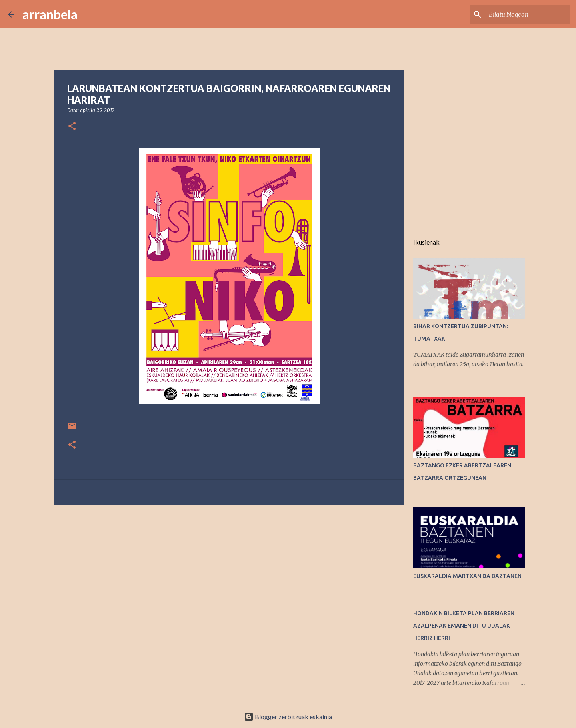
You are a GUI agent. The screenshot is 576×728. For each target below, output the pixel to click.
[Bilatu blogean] (528, 14)
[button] (72, 127)
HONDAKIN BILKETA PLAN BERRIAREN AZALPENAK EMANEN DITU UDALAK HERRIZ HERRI (464, 626)
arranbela (50, 14)
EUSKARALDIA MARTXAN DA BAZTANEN (467, 576)
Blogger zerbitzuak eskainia (288, 717)
